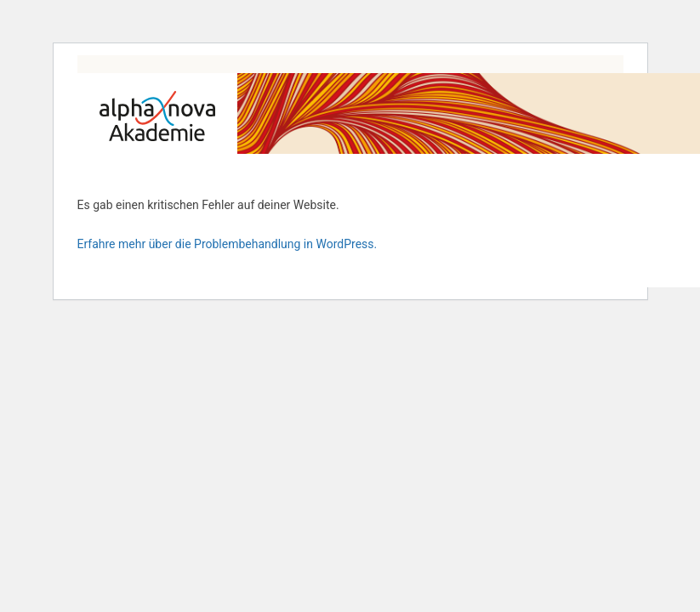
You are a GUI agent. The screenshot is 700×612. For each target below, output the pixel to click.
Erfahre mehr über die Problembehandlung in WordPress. (228, 244)
